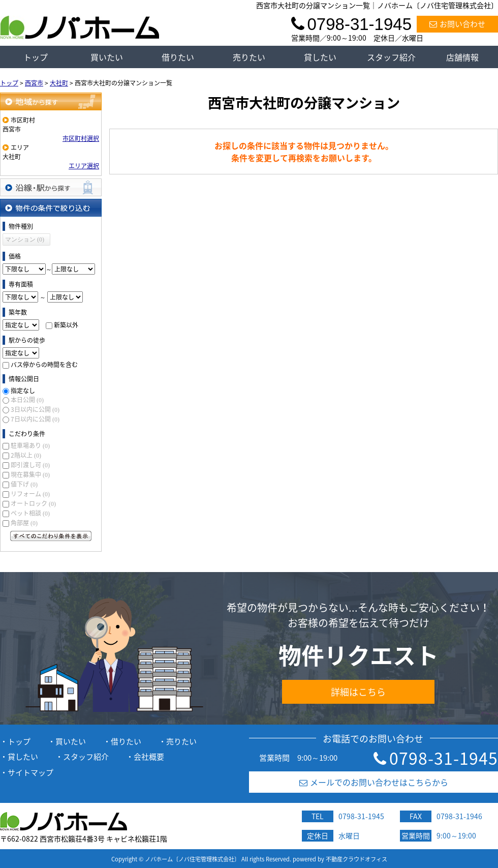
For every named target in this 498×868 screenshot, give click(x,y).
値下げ (24, 484)
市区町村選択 (81, 138)
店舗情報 (462, 57)
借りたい (178, 57)
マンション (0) (25, 240)
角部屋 (24, 523)
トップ (36, 57)
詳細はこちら (358, 692)
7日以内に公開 (35, 419)
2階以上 (26, 455)
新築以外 (66, 325)
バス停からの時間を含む (44, 365)
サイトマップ (30, 772)
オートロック (33, 503)
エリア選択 (84, 166)
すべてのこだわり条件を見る (51, 536)
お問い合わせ (457, 24)
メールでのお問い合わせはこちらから (374, 782)
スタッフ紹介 (391, 57)
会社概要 (149, 757)
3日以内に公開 (35, 409)
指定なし (23, 391)
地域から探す (51, 101)
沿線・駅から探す (51, 187)
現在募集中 (30, 474)
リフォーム (30, 494)
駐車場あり (30, 445)
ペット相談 (30, 513)
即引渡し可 (30, 465)
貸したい (320, 57)
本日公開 (27, 400)
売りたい (249, 57)
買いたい (107, 57)
